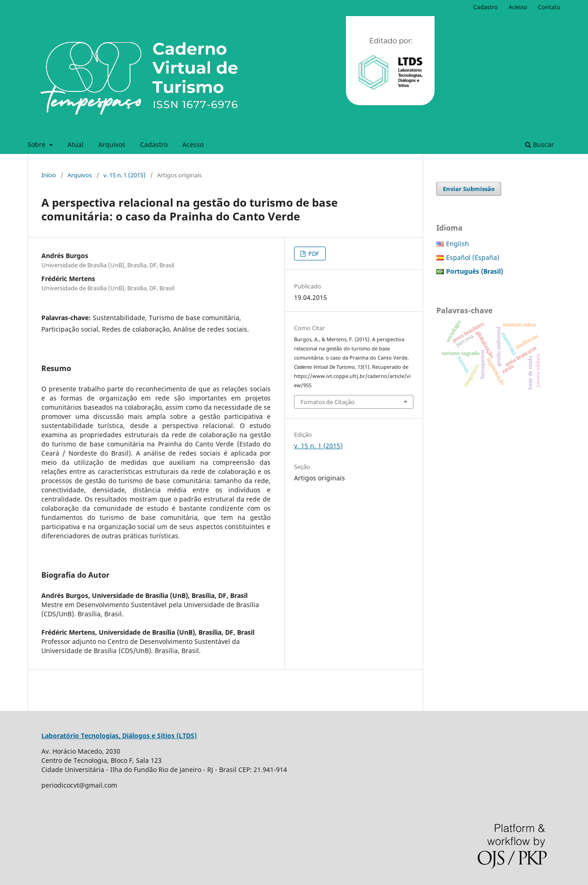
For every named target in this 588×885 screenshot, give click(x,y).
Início (49, 175)
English (458, 244)
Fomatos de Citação (328, 402)
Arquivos (112, 144)
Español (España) (473, 257)
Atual (76, 144)
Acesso (193, 144)
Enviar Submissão (469, 189)
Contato (549, 7)
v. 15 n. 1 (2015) (124, 175)
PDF (313, 254)
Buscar (540, 144)
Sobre (37, 144)
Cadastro (154, 144)
